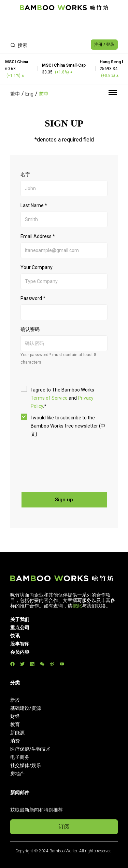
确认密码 (30, 329)
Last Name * (34, 205)
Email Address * (38, 236)
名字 (25, 174)
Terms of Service (49, 398)
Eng (29, 94)
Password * (33, 298)
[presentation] (72, 462)
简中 (44, 94)
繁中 (15, 94)
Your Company (37, 267)
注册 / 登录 (104, 45)
